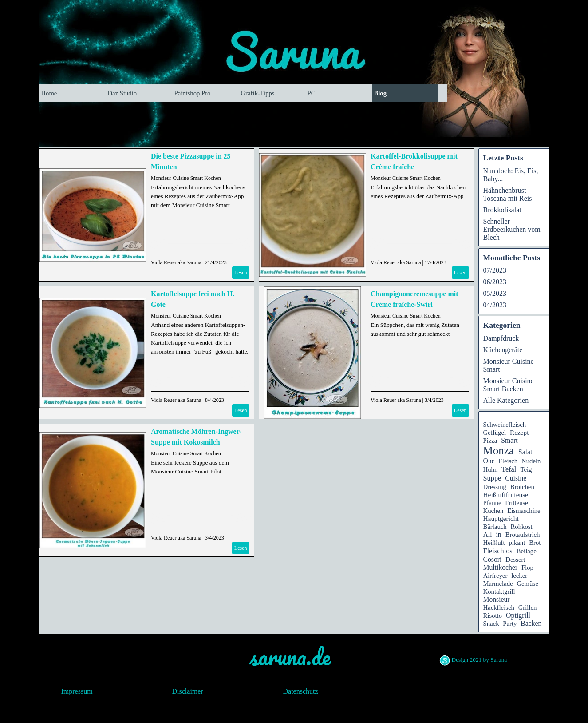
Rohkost (522, 527)
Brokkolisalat (502, 210)
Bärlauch (495, 527)
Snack (491, 624)
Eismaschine (524, 511)
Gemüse (527, 584)
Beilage (527, 551)
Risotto (493, 616)
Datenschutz (301, 691)
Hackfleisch (499, 608)
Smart (509, 440)
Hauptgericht (501, 518)
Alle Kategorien (506, 400)
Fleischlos (498, 551)
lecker (519, 576)
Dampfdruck (501, 338)
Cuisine (516, 478)
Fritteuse (517, 503)
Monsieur (497, 599)
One (489, 461)
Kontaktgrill (499, 592)
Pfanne (492, 503)
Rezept (519, 432)
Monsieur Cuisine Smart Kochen (186, 178)
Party (510, 624)
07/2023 (495, 270)
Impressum (77, 691)
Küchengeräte (503, 350)
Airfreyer (495, 576)
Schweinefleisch (505, 425)
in (499, 534)
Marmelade (498, 584)
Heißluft (494, 543)
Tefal (509, 469)
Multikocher (500, 567)
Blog (381, 93)
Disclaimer (188, 691)
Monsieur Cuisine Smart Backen (509, 385)
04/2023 (495, 305)
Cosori (493, 559)
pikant (517, 543)
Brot (535, 543)
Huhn (491, 469)
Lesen (241, 273)
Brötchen (522, 487)
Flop (527, 568)
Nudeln (531, 461)
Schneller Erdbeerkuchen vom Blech (512, 229)
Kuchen (493, 511)
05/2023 (495, 293)
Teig (526, 469)
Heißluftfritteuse (506, 495)
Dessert (515, 560)
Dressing (495, 487)
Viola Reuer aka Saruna (176, 262)
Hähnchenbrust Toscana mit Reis (508, 194)
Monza (499, 451)
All (488, 534)
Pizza (490, 441)
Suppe (492, 478)
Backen (531, 623)
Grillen (528, 608)
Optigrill (518, 615)
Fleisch (508, 461)
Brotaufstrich (523, 535)
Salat (525, 452)
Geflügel (495, 433)
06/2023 (495, 282)
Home (49, 93)
